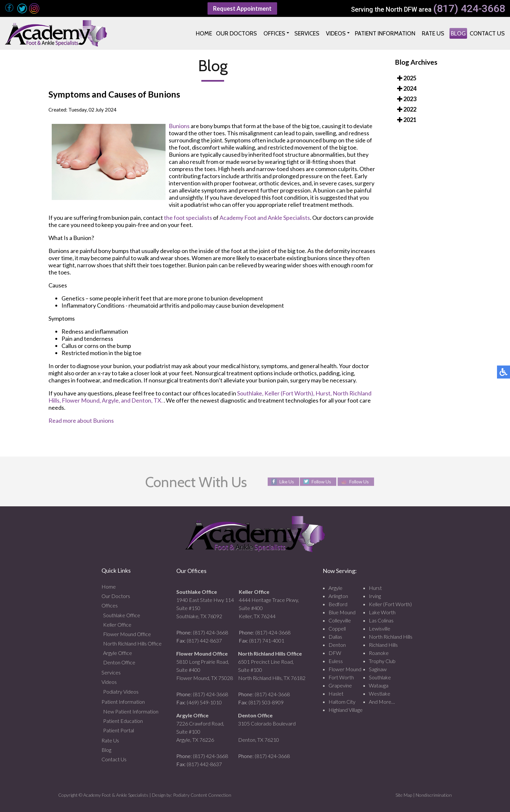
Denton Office (119, 662)
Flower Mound (345, 669)
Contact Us (114, 759)
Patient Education (123, 721)
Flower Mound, (81, 400)
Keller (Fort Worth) (390, 604)
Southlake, (250, 393)
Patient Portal (119, 730)
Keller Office (117, 625)
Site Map (404, 795)
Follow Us (321, 481)
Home (109, 586)
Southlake (380, 677)
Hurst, (324, 393)
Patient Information (123, 702)
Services (111, 672)
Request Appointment (242, 8)
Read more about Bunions (81, 420)
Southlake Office (122, 615)
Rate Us (110, 740)
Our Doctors (116, 596)
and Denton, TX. (142, 400)
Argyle (336, 588)
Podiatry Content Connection (202, 795)
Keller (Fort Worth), (289, 393)
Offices (110, 605)
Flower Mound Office (127, 634)
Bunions (179, 126)
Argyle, (111, 400)
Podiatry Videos (121, 692)
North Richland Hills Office (132, 643)
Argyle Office (118, 653)
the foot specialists (188, 218)
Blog (106, 750)
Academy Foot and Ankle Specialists (265, 218)
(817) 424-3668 (469, 9)
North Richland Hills (391, 637)
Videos (109, 682)
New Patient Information (131, 711)
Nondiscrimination (434, 795)
